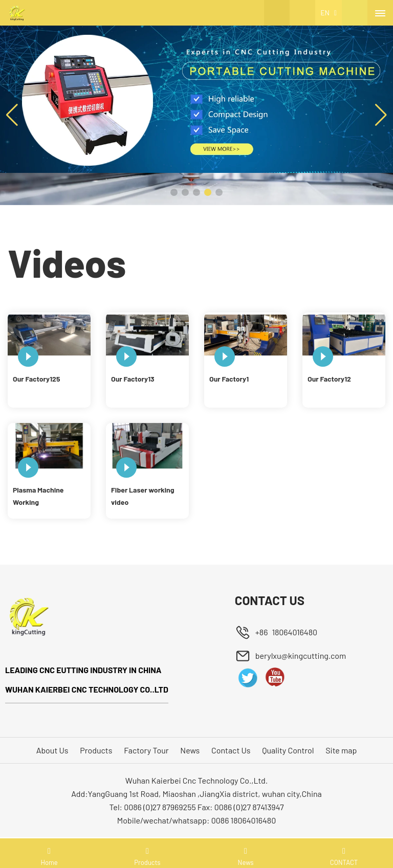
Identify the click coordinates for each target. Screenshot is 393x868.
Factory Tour (146, 750)
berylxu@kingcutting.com (301, 655)
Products (96, 750)
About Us (52, 750)
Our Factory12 (329, 379)
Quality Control (288, 750)
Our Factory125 (36, 379)
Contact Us (231, 750)
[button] (174, 192)
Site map (341, 750)
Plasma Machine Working (38, 496)
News (190, 750)
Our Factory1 (229, 379)
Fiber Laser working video (143, 496)
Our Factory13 (133, 379)
